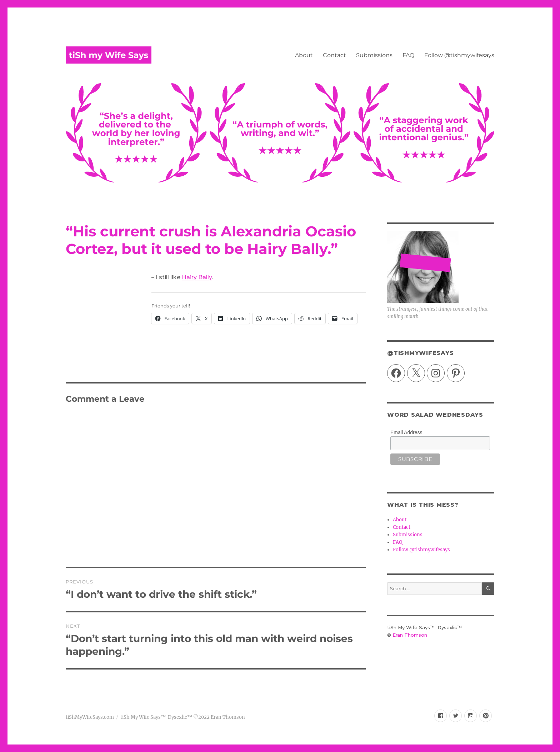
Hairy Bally (197, 277)
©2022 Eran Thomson (219, 717)
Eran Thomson (410, 635)
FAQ (408, 55)
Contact (334, 55)
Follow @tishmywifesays (459, 55)
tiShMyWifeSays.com (90, 717)
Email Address (406, 432)
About (304, 55)
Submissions (374, 55)
